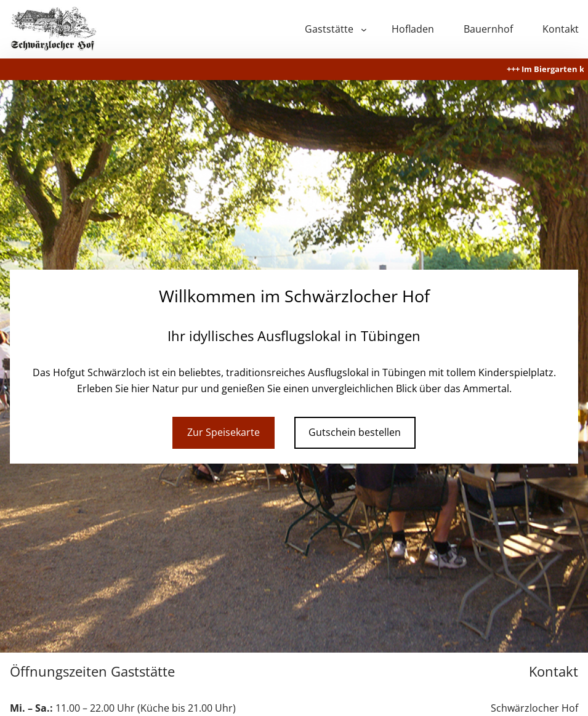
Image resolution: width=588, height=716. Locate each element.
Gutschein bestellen (355, 432)
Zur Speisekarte (224, 432)
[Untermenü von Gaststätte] (364, 30)
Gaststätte (329, 29)
